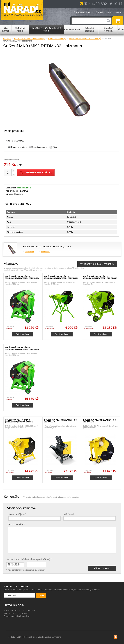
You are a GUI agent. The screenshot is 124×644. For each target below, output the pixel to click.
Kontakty (119, 12)
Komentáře (45, 252)
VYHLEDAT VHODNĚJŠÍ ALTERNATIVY (97, 264)
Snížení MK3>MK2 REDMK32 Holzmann (43, 247)
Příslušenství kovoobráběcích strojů (85, 38)
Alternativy (29, 252)
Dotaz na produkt (19, 147)
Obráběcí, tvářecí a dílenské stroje (30, 38)
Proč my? (91, 12)
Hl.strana (7, 38)
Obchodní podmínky (105, 12)
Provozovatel (79, 12)
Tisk (55, 147)
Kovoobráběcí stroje (57, 38)
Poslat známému (40, 147)
